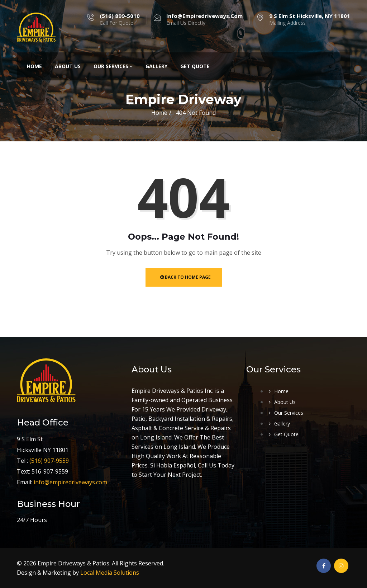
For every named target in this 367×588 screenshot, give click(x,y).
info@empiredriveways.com (70, 482)
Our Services (113, 66)
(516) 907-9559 (49, 461)
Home (34, 66)
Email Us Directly (204, 19)
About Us (68, 66)
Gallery (156, 66)
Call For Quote (120, 19)
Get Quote (195, 66)
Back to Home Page (185, 277)
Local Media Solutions (110, 573)
